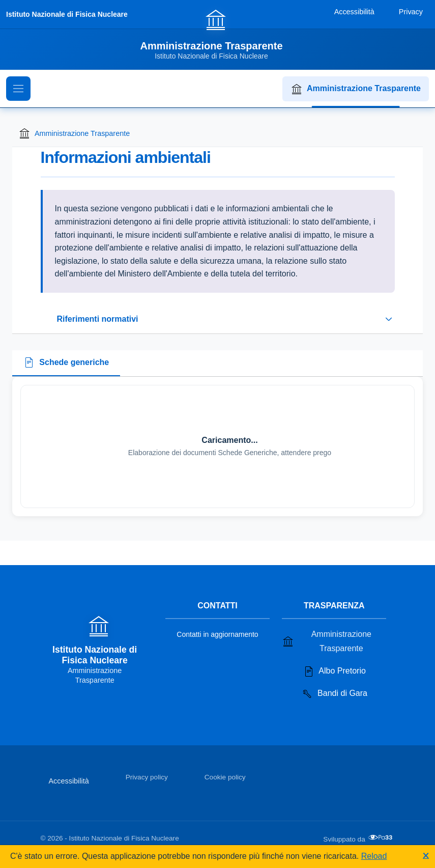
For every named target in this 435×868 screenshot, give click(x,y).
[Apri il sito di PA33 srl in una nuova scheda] (381, 837)
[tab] (66, 363)
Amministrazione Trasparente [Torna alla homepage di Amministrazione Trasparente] (74, 133)
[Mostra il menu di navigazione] (18, 89)
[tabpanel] (217, 446)
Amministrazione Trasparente (356, 89)
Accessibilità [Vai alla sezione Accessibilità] (69, 781)
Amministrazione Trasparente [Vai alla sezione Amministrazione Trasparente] (327, 641)
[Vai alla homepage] (217, 34)
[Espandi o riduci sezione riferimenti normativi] (218, 319)
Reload (374, 856)
